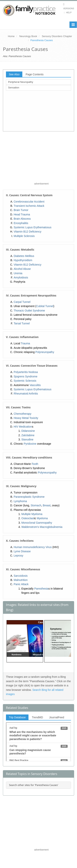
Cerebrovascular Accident (29, 202)
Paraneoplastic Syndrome (29, 497)
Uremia (18, 273)
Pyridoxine (30, 444)
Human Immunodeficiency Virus (33, 547)
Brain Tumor (21, 210)
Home (11, 36)
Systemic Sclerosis (25, 381)
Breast (47, 505)
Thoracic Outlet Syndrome (29, 311)
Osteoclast (28, 518)
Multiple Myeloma (32, 514)
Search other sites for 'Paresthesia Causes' (34, 785)
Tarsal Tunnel (22, 323)
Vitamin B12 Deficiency (28, 232)
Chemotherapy (23, 414)
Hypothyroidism (23, 260)
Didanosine (28, 431)
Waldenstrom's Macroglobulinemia (42, 527)
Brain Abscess (22, 219)
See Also (14, 74)
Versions (69, 8)
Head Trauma (22, 214)
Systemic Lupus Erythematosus (33, 227)
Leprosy (18, 556)
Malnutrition (21, 580)
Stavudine (27, 439)
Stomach (36, 505)
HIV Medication (23, 427)
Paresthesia (41, 589)
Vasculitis (35, 385)
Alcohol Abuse (22, 269)
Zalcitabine (28, 435)
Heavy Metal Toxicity (26, 418)
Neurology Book (28, 36)
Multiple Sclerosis (24, 236)
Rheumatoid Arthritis (26, 394)
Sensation (14, 88)
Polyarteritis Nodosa (26, 372)
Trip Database (17, 717)
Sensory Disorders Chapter (57, 36)
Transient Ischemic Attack (29, 206)
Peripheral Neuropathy (21, 82)
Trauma (25, 343)
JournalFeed (57, 717)
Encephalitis (21, 223)
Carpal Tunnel (22, 302)
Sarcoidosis (21, 576)
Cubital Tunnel (45, 306)
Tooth (35, 464)
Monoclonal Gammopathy (37, 523)
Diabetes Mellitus (24, 256)
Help (69, 12)
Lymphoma (20, 501)
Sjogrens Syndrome (26, 376)
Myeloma (42, 518)
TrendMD (37, 717)
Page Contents (35, 74)
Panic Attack (21, 584)
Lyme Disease (22, 551)
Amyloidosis (21, 277)
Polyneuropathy (45, 352)
